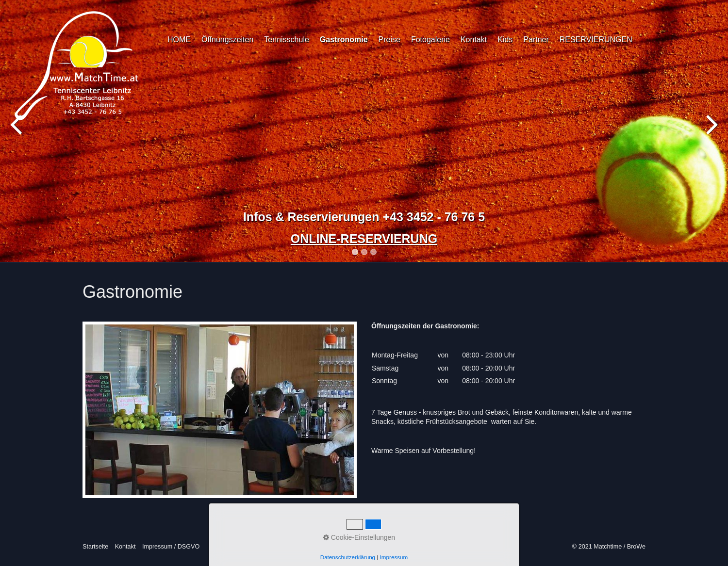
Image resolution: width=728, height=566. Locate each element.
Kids (505, 40)
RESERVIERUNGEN (596, 40)
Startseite (95, 547)
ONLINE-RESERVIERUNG (364, 239)
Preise (389, 40)
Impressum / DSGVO (171, 547)
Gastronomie (344, 40)
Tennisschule (287, 40)
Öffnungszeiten (227, 40)
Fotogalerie (430, 40)
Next (711, 133)
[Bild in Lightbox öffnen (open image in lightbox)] (220, 410)
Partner (536, 40)
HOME (179, 40)
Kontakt (474, 40)
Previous (17, 133)
